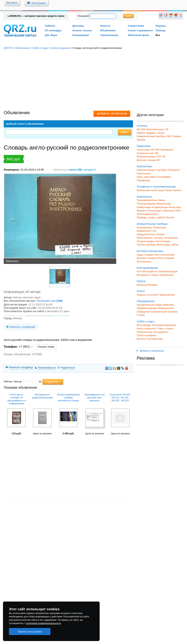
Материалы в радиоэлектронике (42, 396)
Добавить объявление (150, 351)
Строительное (159, 312)
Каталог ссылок (82, 30)
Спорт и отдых (165, 328)
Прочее (141, 140)
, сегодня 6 (83, 170)
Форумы (161, 26)
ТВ (167, 129)
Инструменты (150, 271)
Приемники (167, 150)
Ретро (160, 258)
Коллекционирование (164, 325)
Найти (128, 16)
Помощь (161, 30)
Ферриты (142, 211)
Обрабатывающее (147, 308)
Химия (154, 275)
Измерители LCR (146, 231)
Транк (168, 190)
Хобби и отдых (40, 48)
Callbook (50, 26)
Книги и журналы (60, 48)
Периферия (143, 180)
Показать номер (46, 347)
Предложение (167, 295)
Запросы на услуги (147, 295)
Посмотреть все (49, 301)
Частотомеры (163, 241)
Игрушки (169, 258)
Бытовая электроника (150, 251)
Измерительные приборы (152, 224)
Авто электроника (164, 255)
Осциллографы (146, 241)
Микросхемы (164, 204)
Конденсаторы (160, 207)
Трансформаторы (147, 200)
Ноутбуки (162, 170)
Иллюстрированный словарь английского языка (68, 398)
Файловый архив (138, 35)
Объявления (108, 30)
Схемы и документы (140, 30)
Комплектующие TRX (149, 157)
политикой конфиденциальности (43, 623)
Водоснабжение (165, 305)
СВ (164, 157)
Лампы (161, 200)
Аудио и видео (145, 255)
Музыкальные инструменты (153, 332)
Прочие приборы (146, 245)
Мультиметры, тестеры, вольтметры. (158, 238)
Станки (141, 315)
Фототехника (144, 262)
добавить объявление (112, 114)
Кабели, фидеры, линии (150, 133)
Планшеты (173, 170)
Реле (178, 211)
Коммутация (144, 207)
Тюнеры (177, 136)
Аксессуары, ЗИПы (168, 245)
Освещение (143, 312)
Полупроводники (146, 204)
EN (161, 17)
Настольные (144, 173)
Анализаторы (144, 227)
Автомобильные (155, 129)
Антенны (142, 126)
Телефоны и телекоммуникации (156, 187)
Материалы (143, 275)
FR (166, 17)
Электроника (166, 275)
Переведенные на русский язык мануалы (94, 398)
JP (181, 17)
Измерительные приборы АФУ (154, 136)
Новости (105, 26)
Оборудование (146, 301)
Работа (141, 281)
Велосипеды (144, 325)
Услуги (141, 291)
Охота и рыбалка (146, 335)
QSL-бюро (51, 35)
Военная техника (146, 160)
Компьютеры (144, 166)
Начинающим (81, 35)
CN (176, 17)
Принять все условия (30, 632)
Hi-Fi (139, 271)
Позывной (83, 16)
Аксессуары (144, 150)
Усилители (143, 153)
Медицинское (166, 308)
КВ (138, 129)
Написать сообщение (22, 327)
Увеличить (12, 261)
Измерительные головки (151, 234)
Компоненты (144, 197)
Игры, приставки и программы (154, 177)
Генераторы (160, 227)
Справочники (136, 26)
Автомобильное (146, 305)
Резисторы (175, 207)
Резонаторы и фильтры (161, 211)
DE (171, 17)
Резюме (153, 285)
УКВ (143, 129)
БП (159, 160)
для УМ (154, 153)
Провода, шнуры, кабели (151, 217)
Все (158, 35)
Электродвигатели (147, 214)
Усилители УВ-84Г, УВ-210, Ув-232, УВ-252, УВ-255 (120, 398)
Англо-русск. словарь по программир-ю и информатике (17, 399)
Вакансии (142, 285)
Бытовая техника (146, 258)
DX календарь (53, 30)
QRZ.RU (8, 48)
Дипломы (78, 26)
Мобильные (143, 190)
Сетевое (173, 312)
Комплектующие (146, 170)
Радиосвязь (144, 146)
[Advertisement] (94, 80)
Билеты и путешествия (150, 339)
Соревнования (109, 35)
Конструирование (147, 268)
